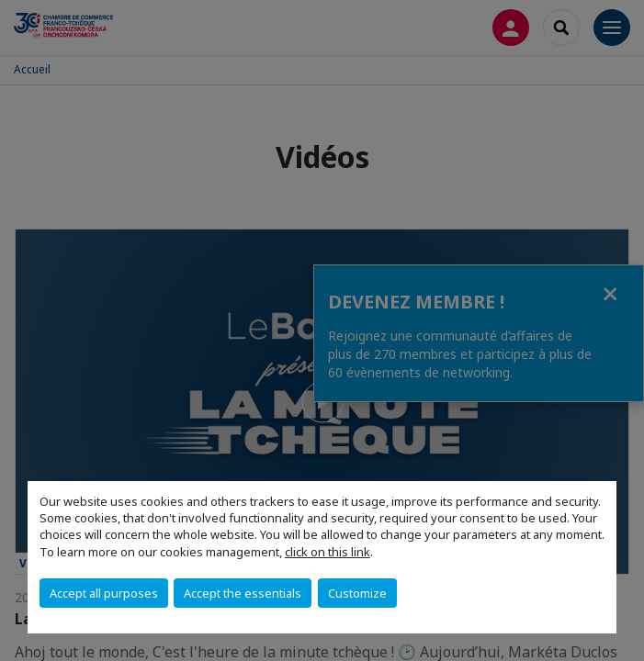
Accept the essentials (243, 593)
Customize (357, 593)
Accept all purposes (104, 593)
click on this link (328, 552)
